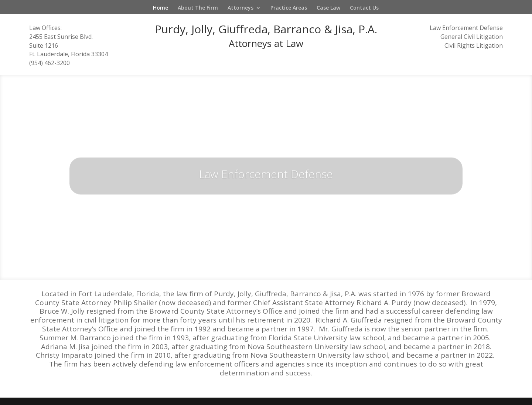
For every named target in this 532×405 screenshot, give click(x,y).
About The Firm (198, 8)
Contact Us (364, 8)
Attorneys (241, 8)
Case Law (328, 8)
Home (161, 8)
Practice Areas (289, 8)
